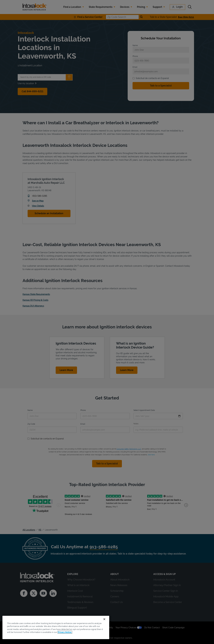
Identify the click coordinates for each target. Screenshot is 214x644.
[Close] (104, 619)
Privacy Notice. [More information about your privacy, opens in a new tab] (65, 632)
